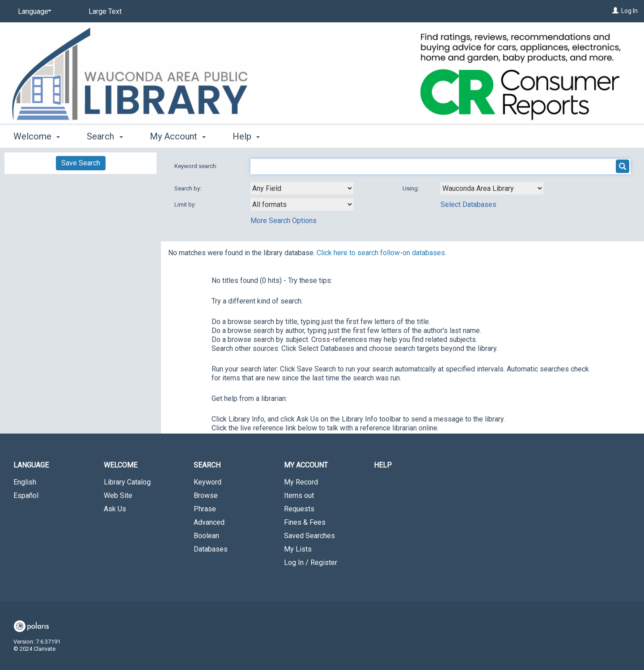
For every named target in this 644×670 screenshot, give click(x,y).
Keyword (208, 482)
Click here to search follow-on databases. (381, 253)
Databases (211, 549)
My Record (301, 482)
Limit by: (186, 204)
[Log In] (615, 11)
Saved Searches (309, 536)
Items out (299, 495)
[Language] (33, 12)
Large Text (105, 11)
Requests (299, 509)
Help (383, 465)
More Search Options (284, 221)
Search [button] (105, 136)
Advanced (209, 522)
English (25, 482)
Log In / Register (311, 563)
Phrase (205, 509)
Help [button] (246, 136)
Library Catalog (127, 482)
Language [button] (31, 465)
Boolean (206, 536)
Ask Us (115, 509)
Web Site (118, 495)
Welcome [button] (37, 136)
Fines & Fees (305, 522)
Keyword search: (197, 166)
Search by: (189, 188)
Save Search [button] (81, 163)
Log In (629, 11)
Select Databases (468, 204)
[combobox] (302, 188)
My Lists (298, 549)
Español (26, 495)
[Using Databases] (492, 188)
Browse (206, 495)
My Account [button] (178, 136)
